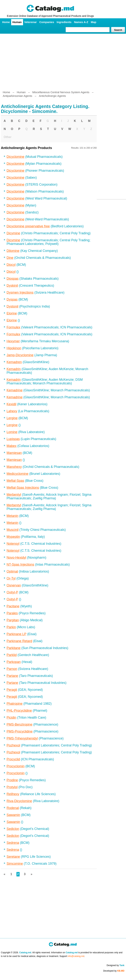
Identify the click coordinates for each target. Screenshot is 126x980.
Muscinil (13, 530)
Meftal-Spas (15, 481)
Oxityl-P (12, 592)
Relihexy (13, 794)
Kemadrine (15, 390)
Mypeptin (13, 537)
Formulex (13, 327)
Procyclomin (16, 766)
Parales (12, 613)
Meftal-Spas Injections (23, 488)
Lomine (12, 432)
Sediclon (13, 829)
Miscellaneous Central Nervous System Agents (61, 92)
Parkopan (14, 662)
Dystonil (12, 306)
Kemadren (14, 362)
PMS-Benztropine (19, 724)
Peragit (12, 690)
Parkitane (14, 648)
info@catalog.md (76, 956)
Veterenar (31, 22)
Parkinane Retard (19, 641)
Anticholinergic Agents (52, 96)
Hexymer (13, 341)
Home (6, 22)
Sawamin (13, 815)
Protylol (12, 787)
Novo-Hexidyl (16, 558)
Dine (10, 258)
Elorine (12, 313)
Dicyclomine (15, 157)
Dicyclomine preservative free (28, 226)
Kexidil (11, 404)
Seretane (13, 857)
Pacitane (13, 606)
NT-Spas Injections (20, 564)
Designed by (115, 965)
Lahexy (12, 411)
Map (93, 22)
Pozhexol (13, 745)
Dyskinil (12, 286)
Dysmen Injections (20, 292)
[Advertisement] (63, 61)
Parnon (12, 669)
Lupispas (13, 439)
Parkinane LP (16, 634)
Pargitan (13, 620)
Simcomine (15, 864)
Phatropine (15, 704)
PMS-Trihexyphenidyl (22, 738)
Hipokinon (14, 348)
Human (17, 22)
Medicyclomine (17, 474)
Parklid (12, 655)
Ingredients (64, 22)
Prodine (12, 780)
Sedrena (13, 843)
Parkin (11, 627)
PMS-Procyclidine (20, 731)
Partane (12, 676)
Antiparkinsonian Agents (17, 96)
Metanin (12, 516)
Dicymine (13, 233)
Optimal (12, 571)
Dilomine (13, 251)
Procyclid (13, 759)
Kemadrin (14, 369)
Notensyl (13, 544)
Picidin (11, 718)
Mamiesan (14, 453)
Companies (47, 22)
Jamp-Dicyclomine (20, 355)
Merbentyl (14, 495)
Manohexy (14, 467)
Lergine (12, 418)
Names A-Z (81, 22)
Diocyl (11, 265)
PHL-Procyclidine (19, 711)
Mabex (12, 446)
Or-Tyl (11, 578)
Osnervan (14, 585)
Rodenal (13, 808)
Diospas (13, 279)
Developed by (114, 971)
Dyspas (12, 299)
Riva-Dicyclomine (19, 801)
